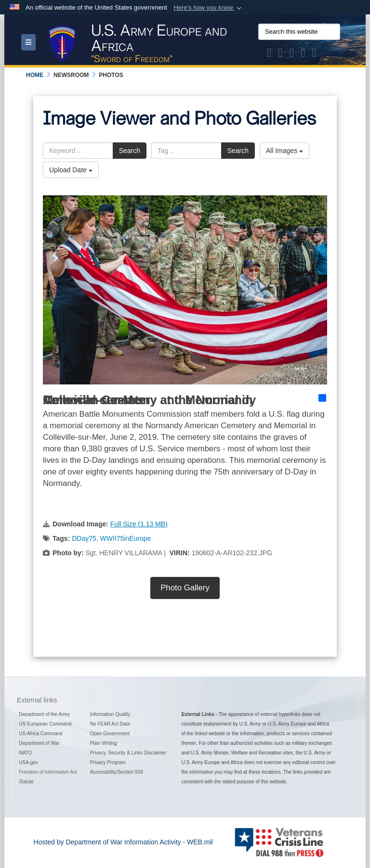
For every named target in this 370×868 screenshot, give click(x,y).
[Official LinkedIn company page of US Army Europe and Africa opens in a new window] (315, 54)
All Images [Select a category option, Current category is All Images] (284, 151)
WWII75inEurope (126, 538)
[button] (208, 8)
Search (130, 151)
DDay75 (84, 538)
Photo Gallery (185, 588)
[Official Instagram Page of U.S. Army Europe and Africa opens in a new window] (292, 54)
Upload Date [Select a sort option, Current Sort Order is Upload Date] (71, 170)
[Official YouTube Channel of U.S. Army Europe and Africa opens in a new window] (303, 54)
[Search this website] (299, 32)
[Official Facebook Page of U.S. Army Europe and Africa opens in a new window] (280, 54)
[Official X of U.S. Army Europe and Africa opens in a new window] (269, 54)
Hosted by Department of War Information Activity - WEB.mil (123, 842)
